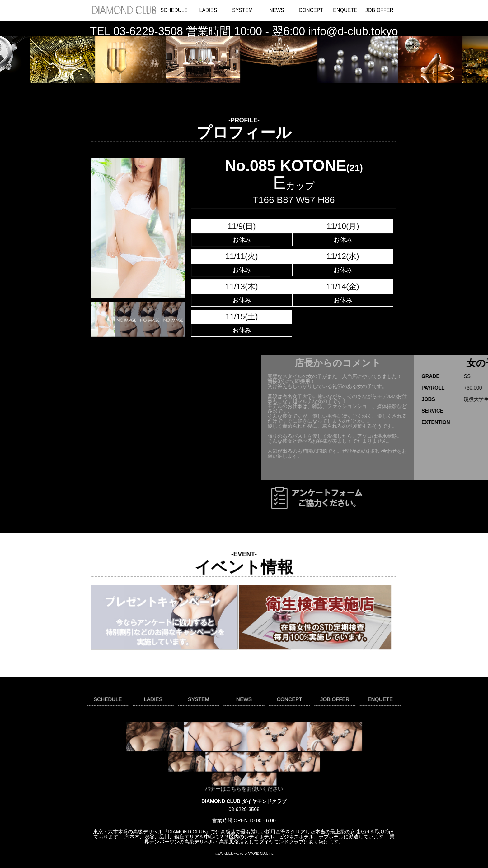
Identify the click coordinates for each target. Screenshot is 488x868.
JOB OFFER (379, 10)
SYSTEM (242, 10)
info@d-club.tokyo (353, 31)
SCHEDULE (174, 10)
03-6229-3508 (148, 31)
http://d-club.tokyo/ (227, 854)
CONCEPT (311, 10)
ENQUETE (345, 10)
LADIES (208, 10)
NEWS (277, 10)
